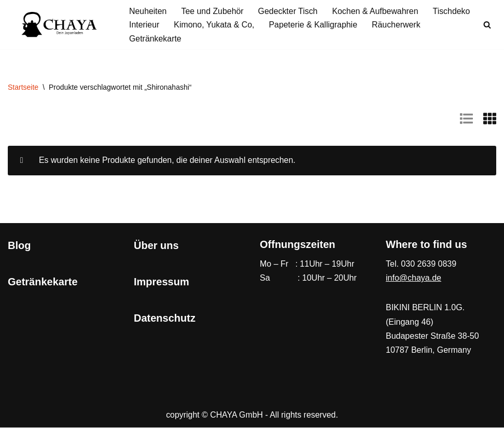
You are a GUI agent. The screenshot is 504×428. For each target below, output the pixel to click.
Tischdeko (453, 11)
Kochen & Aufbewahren (377, 11)
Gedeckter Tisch (289, 11)
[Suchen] (487, 25)
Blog (19, 246)
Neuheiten (148, 11)
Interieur (144, 25)
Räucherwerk (398, 25)
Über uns (156, 246)
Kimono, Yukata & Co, (215, 25)
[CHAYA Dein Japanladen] (60, 25)
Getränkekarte (155, 39)
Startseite (23, 88)
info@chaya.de (414, 279)
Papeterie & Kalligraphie (314, 25)
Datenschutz (165, 319)
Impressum (162, 282)
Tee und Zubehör (213, 11)
